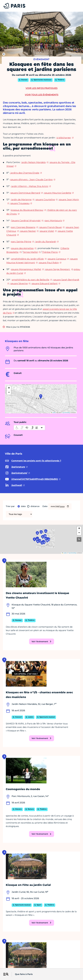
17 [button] (64, 543)
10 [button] (21, 545)
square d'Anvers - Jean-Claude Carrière (31, 179)
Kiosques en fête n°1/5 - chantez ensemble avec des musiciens (39, 695)
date (23, 506)
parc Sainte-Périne (21, 242)
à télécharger (64, 138)
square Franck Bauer (51, 227)
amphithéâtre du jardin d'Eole (27, 259)
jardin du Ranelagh (46, 242)
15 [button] (62, 549)
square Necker (28, 231)
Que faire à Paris (24, 974)
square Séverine (19, 283)
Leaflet (53, 413)
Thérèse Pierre (50, 252)
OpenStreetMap (66, 413)
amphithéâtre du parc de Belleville (31, 280)
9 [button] (24, 552)
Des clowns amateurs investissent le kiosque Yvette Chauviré (38, 595)
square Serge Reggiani (58, 269)
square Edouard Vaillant (45, 283)
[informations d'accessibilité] (29, 428)
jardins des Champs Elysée (25, 173)
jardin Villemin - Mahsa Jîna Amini (30, 186)
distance (35, 506)
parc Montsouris (53, 221)
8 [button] (22, 540)
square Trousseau (20, 203)
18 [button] (53, 530)
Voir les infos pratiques (41, 88)
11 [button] (31, 550)
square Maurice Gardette (58, 193)
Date (45, 506)
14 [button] (56, 541)
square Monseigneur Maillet (26, 269)
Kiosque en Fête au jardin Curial (28, 885)
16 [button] (67, 545)
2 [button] (43, 534)
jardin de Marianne (21, 199)
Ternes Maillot (30, 252)
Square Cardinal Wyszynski (26, 221)
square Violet (47, 231)
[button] (41, 396)
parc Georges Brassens (23, 227)
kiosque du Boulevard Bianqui (27, 210)
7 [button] (10, 544)
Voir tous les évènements (42, 95)
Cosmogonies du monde (23, 789)
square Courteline (45, 199)
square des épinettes (22, 248)
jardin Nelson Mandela (34, 162)
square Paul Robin (49, 263)
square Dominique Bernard (25, 193)
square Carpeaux (57, 259)
